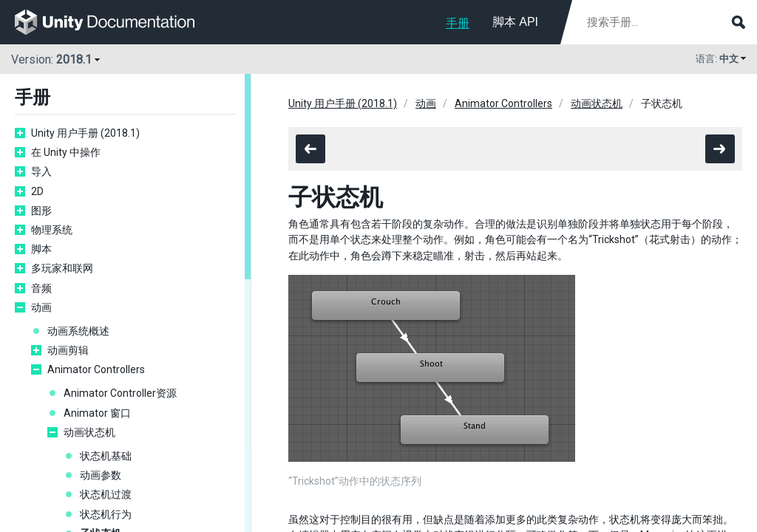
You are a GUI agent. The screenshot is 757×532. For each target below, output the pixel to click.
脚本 (41, 249)
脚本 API (515, 22)
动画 (41, 307)
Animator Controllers (96, 369)
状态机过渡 (106, 494)
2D (37, 191)
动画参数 (101, 475)
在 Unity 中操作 (66, 152)
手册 (458, 23)
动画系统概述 (78, 331)
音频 (41, 288)
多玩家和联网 (62, 268)
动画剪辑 (68, 350)
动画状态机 (89, 432)
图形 (41, 211)
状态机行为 (106, 514)
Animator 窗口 (97, 413)
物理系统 (52, 230)
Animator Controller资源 (120, 393)
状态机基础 (106, 456)
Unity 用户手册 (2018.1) (85, 133)
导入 (41, 171)
